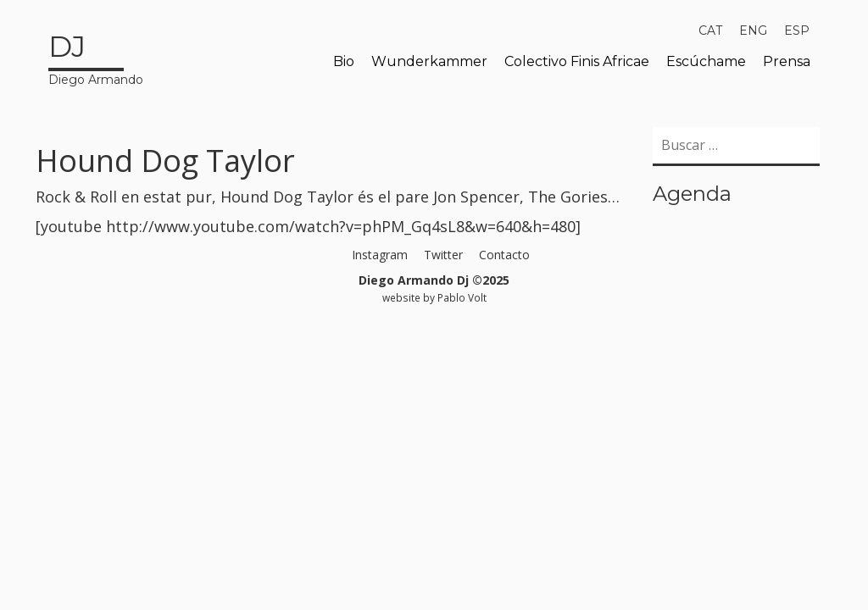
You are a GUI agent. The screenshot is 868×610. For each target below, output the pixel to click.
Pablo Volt (462, 297)
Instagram (380, 255)
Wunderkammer (429, 61)
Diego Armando (96, 57)
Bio (344, 61)
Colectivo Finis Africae (577, 61)
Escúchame (706, 61)
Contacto (504, 255)
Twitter (443, 255)
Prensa (787, 61)
